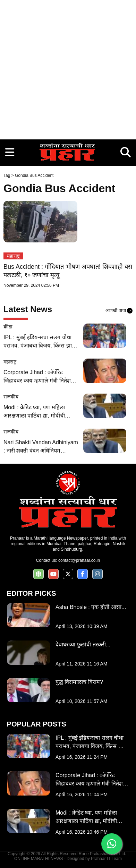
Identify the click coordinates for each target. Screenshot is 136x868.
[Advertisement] (68, 68)
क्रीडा (8, 327)
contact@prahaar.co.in (79, 560)
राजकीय (11, 397)
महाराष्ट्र (13, 256)
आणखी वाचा (119, 311)
